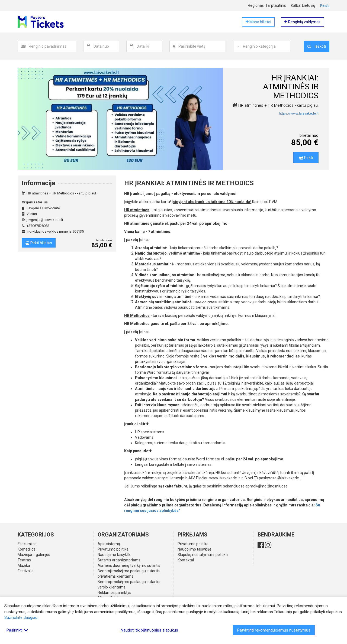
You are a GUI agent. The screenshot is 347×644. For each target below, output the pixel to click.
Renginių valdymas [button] (302, 22)
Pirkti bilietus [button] (39, 243)
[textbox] (52, 46)
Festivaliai (26, 571)
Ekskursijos (27, 544)
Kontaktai (186, 560)
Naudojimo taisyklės (115, 555)
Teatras (24, 560)
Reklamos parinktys (114, 593)
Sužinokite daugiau (21, 617)
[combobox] (52, 46)
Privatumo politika (113, 549)
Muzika (24, 565)
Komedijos (27, 549)
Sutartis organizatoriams (119, 560)
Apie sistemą (109, 544)
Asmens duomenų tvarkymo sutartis (129, 565)
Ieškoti (317, 46)
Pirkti (306, 158)
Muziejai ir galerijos (34, 555)
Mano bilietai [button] (258, 22)
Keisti (325, 5)
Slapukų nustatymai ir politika (203, 555)
